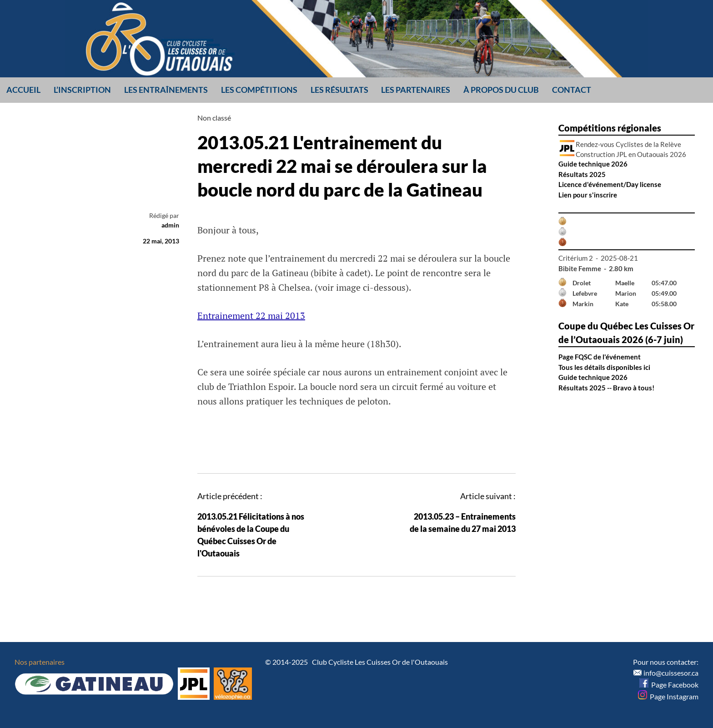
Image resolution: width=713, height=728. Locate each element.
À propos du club (501, 90)
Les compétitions (259, 90)
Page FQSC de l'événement (600, 357)
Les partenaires (416, 90)
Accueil (23, 90)
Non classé (214, 118)
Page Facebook (669, 685)
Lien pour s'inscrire (588, 195)
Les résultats (339, 90)
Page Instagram (668, 696)
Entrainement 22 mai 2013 (251, 316)
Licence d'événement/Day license (610, 184)
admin (170, 225)
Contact (572, 90)
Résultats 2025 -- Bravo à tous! (606, 388)
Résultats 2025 (582, 174)
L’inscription (82, 90)
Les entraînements (166, 90)
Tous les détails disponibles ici (604, 367)
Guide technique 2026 (593, 164)
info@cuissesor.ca (671, 673)
